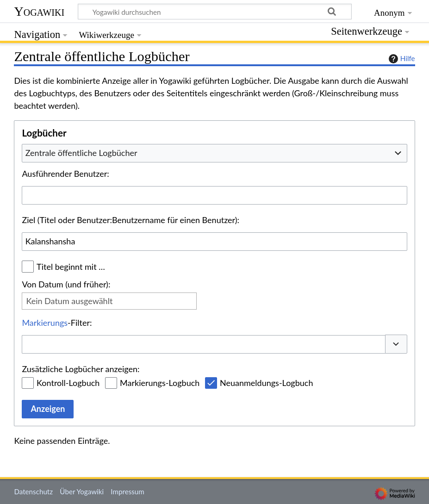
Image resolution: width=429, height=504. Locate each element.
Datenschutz (33, 492)
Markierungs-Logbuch (160, 383)
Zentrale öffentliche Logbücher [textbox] (81, 153)
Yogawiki (39, 11)
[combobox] (214, 153)
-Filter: (57, 323)
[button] (396, 344)
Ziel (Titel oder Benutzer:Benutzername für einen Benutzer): (131, 220)
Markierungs (45, 323)
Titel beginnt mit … (71, 267)
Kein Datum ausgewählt (69, 301)
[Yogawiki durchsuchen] (215, 12)
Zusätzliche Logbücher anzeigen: (81, 369)
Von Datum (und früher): (66, 284)
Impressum (127, 492)
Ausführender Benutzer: (65, 174)
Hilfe (401, 59)
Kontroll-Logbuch (68, 383)
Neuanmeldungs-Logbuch (266, 383)
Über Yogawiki (82, 492)
